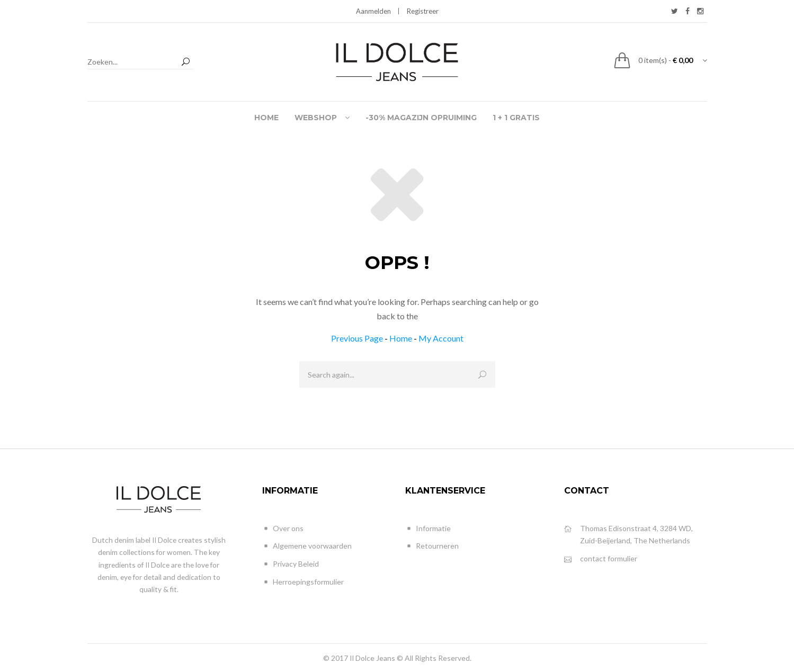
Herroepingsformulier (303, 582)
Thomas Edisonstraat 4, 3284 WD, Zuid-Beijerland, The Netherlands (628, 534)
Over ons (283, 529)
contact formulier (601, 559)
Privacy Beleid (291, 564)
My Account (441, 338)
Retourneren (432, 546)
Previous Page (357, 338)
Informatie (428, 529)
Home (401, 338)
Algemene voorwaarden (307, 546)
